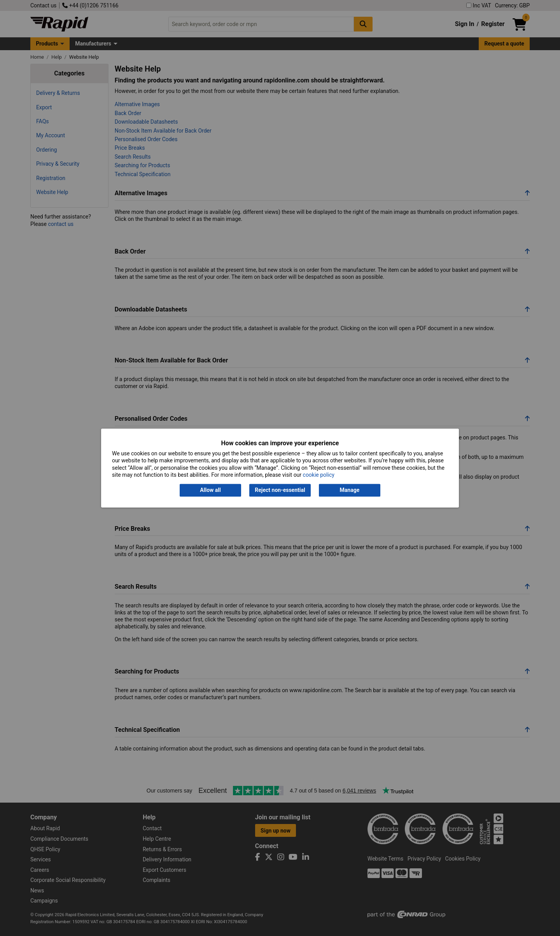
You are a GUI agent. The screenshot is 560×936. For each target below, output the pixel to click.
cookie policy (319, 475)
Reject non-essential (280, 490)
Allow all (210, 490)
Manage (350, 490)
